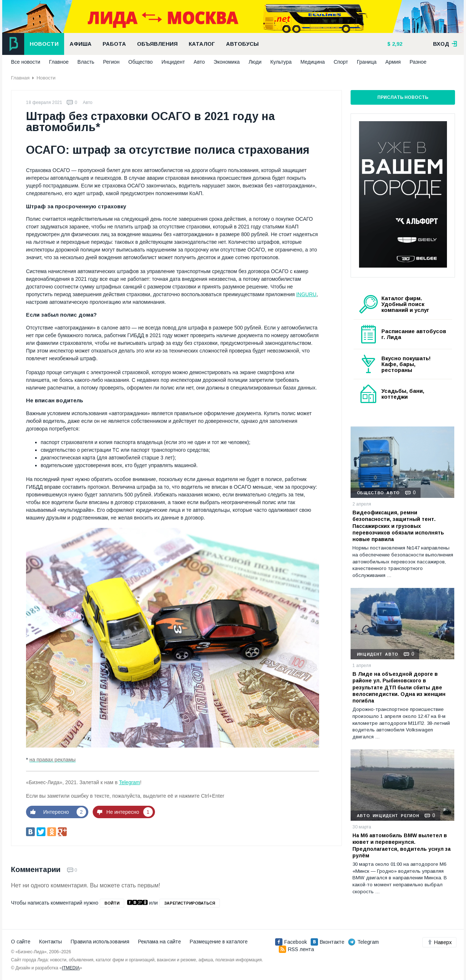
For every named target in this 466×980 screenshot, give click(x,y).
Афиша (81, 44)
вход (445, 44)
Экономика (227, 62)
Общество (140, 62)
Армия (393, 62)
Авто (199, 62)
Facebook (291, 942)
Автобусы (242, 44)
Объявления (157, 44)
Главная (20, 78)
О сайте (21, 942)
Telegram (130, 782)
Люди (255, 62)
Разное (418, 62)
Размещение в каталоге (219, 942)
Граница (367, 62)
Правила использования (100, 942)
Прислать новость (403, 97)
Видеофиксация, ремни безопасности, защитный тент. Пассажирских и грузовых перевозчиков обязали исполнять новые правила (398, 526)
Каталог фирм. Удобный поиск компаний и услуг (405, 304)
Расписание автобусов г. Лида (414, 334)
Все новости (26, 62)
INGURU (306, 294)
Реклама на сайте (160, 942)
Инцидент (173, 62)
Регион (111, 62)
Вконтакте (328, 942)
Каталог (202, 44)
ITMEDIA (71, 968)
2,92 (396, 44)
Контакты (51, 942)
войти (112, 903)
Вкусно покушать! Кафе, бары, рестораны (406, 364)
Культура (281, 62)
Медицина (313, 62)
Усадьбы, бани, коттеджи (403, 394)
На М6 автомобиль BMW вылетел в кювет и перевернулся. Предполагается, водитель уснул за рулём (402, 845)
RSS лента (296, 949)
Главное (59, 62)
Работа (114, 44)
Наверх (439, 942)
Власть (86, 62)
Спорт (341, 62)
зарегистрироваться (190, 903)
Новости (44, 44)
